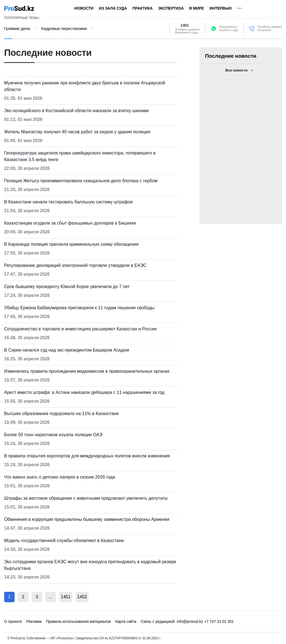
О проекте (13, 621)
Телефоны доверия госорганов (270, 28)
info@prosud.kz (190, 621)
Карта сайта (126, 621)
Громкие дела (17, 29)
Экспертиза (171, 8)
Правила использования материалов (78, 621)
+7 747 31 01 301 (219, 621)
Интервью (221, 8)
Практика (142, 8)
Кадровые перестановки (64, 29)
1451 (66, 597)
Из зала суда (113, 8)
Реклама (34, 621)
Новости (84, 8)
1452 (82, 597)
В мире (197, 8)
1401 (185, 25)
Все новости (236, 70)
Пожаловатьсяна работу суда (228, 28)
